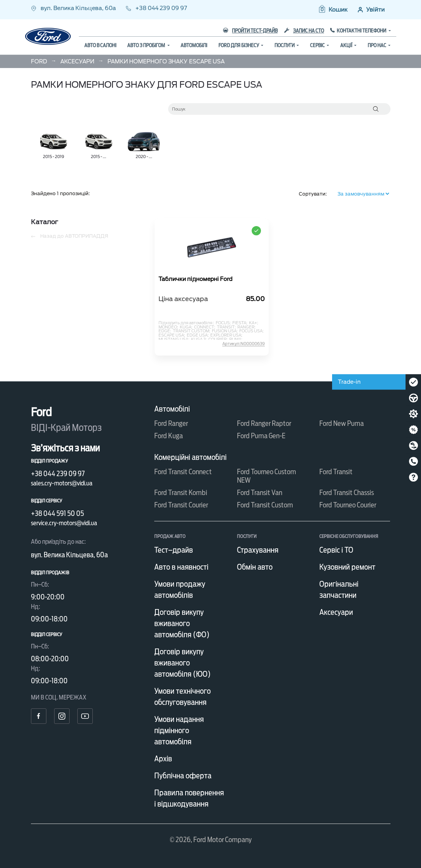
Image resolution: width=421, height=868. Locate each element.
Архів (163, 759)
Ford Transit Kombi (181, 493)
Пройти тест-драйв (250, 31)
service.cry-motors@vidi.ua (64, 523)
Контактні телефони (362, 31)
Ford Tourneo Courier (348, 505)
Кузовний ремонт (347, 567)
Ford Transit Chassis (347, 493)
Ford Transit (336, 472)
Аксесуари (336, 612)
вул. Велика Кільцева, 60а (74, 8)
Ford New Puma (342, 423)
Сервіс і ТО (336, 550)
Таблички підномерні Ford (195, 279)
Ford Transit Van (260, 493)
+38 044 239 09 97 (156, 8)
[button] (333, 10)
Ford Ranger (171, 423)
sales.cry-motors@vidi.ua (62, 483)
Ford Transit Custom (265, 505)
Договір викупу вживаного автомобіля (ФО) (182, 623)
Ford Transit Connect (183, 472)
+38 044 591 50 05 (57, 513)
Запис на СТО (304, 31)
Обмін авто (255, 567)
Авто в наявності (181, 567)
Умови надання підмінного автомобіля (179, 730)
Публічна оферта (183, 776)
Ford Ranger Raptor (264, 423)
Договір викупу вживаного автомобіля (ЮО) (182, 663)
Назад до (70, 236)
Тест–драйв (174, 550)
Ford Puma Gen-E (261, 436)
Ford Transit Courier (181, 505)
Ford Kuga (169, 436)
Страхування (258, 550)
